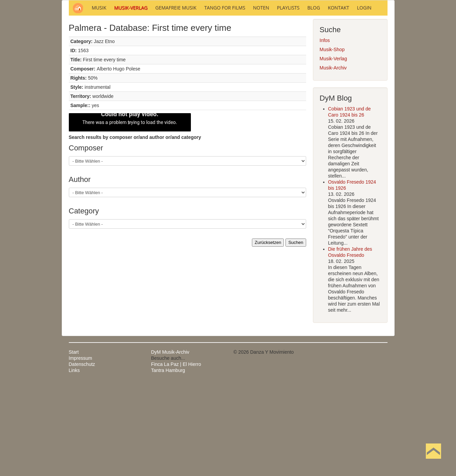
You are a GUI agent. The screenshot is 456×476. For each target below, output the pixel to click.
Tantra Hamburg (168, 462)
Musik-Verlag (333, 150)
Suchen (296, 334)
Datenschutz (82, 456)
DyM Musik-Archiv (170, 443)
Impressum (81, 450)
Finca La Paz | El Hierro (176, 456)
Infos (325, 132)
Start (74, 443)
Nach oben (433, 462)
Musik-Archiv (333, 159)
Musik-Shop (332, 141)
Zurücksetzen (268, 334)
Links (74, 462)
